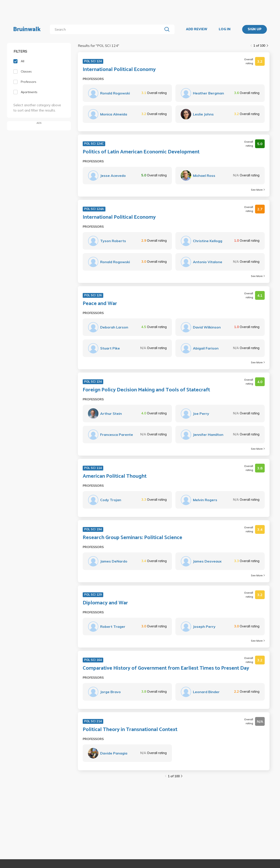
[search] (107, 29)
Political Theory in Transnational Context (130, 730)
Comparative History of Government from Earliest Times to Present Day (166, 668)
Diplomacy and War (105, 603)
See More (258, 190)
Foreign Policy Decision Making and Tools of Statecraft (146, 390)
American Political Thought (115, 476)
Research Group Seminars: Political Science (132, 538)
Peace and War (100, 304)
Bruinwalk (27, 29)
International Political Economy (119, 70)
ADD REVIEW (197, 29)
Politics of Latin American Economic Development (141, 152)
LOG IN (225, 29)
